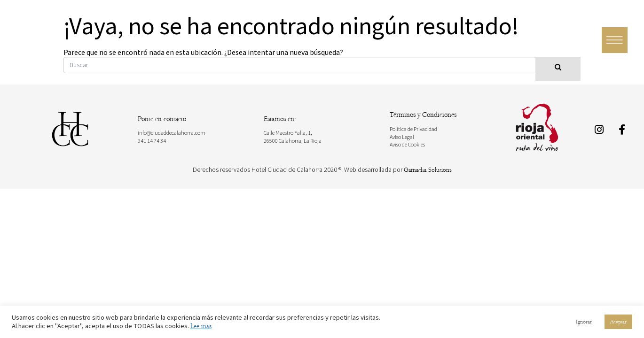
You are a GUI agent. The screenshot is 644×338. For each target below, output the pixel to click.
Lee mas (201, 326)
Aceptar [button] (618, 322)
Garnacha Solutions (428, 170)
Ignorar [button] (584, 322)
